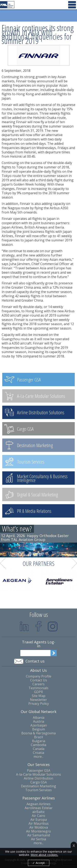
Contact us (35, 661)
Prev (3, 563)
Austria (39, 722)
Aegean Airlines (38, 804)
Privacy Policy (39, 704)
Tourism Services (38, 790)
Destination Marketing (38, 786)
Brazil (38, 737)
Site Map (39, 696)
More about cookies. (44, 855)
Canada (39, 749)
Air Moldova (39, 827)
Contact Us (39, 680)
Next (74, 563)
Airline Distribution (38, 778)
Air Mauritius (39, 824)
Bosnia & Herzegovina (38, 733)
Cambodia (38, 745)
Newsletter (38, 700)
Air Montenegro (38, 831)
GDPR (38, 692)
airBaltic (38, 812)
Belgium (39, 729)
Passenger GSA (39, 771)
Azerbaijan (39, 725)
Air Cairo (38, 816)
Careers (38, 684)
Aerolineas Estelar (39, 808)
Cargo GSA (39, 782)
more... (38, 757)
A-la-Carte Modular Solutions (38, 774)
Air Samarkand (39, 835)
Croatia (38, 753)
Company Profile (39, 676)
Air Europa (39, 820)
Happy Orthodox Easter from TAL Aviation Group (35, 538)
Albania (39, 718)
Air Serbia (38, 839)
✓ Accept (39, 863)
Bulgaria (39, 741)
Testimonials (38, 688)
